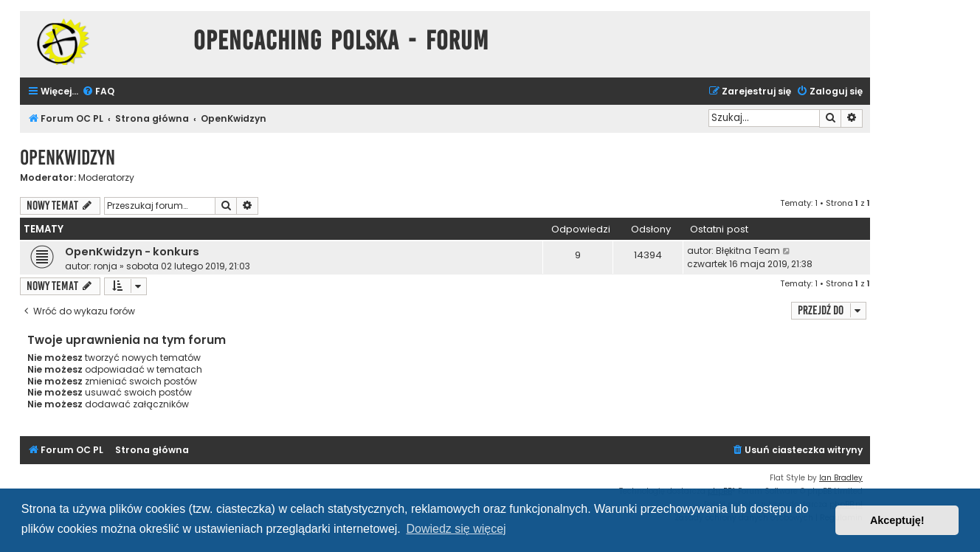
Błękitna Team (748, 251)
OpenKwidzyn (68, 158)
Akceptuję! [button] (897, 520)
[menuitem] (98, 92)
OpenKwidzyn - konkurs (132, 252)
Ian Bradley (841, 478)
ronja (106, 266)
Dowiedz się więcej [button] (456, 529)
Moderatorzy (106, 178)
